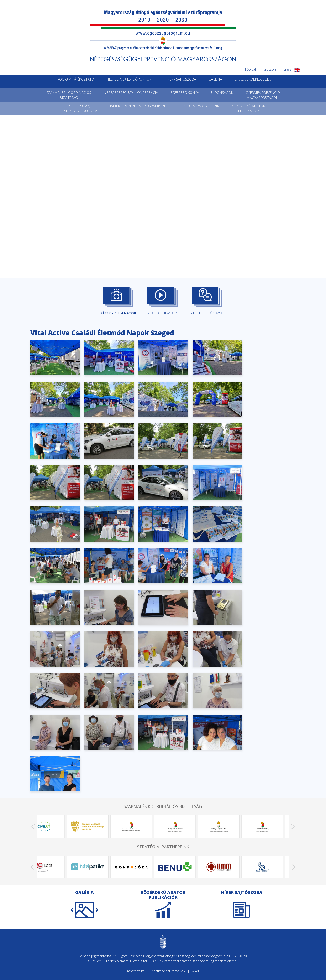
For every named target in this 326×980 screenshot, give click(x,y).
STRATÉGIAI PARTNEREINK (198, 106)
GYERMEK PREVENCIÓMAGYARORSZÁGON (263, 95)
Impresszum (135, 971)
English (292, 69)
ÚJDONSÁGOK (222, 93)
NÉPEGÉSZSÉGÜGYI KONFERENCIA (131, 93)
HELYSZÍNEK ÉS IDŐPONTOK (129, 79)
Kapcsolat (270, 69)
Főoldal (250, 69)
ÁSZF (196, 971)
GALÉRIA (215, 79)
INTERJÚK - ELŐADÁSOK (207, 301)
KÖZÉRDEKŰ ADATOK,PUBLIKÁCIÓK (249, 108)
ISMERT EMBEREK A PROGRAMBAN (138, 106)
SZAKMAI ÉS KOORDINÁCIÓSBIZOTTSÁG (69, 95)
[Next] (293, 827)
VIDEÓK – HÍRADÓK (162, 301)
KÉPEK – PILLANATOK (118, 301)
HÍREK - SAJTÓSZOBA (180, 79)
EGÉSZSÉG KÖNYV (185, 93)
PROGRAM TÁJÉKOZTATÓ (75, 79)
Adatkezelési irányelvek (168, 971)
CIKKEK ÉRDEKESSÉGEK (253, 79)
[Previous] (33, 827)
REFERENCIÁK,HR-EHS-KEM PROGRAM (79, 108)
